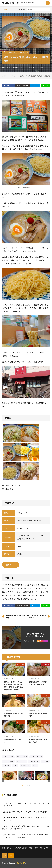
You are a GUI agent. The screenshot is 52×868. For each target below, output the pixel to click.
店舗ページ (10, 565)
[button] (3, 780)
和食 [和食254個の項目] (16, 766)
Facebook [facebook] (9, 85)
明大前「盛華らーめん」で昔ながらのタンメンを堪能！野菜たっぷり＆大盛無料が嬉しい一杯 (13, 685)
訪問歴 (20, 554)
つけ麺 (16, 68)
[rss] (11, 856)
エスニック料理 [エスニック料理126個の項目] (23, 757)
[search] (48, 10)
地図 (40, 520)
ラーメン (7, 68)
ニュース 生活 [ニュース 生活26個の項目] (35, 761)
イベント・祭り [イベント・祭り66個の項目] (10, 757)
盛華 (42, 68)
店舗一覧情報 (7, 848)
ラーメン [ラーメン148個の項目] (46, 761)
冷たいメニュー (33, 68)
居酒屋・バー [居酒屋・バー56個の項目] (26, 766)
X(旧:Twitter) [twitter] (23, 85)
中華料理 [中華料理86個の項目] (8, 766)
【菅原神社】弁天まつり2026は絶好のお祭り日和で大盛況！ (25, 812)
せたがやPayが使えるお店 (23, 848)
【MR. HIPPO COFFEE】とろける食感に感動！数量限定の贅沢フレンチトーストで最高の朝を (25, 836)
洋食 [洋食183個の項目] (36, 766)
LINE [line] (46, 85)
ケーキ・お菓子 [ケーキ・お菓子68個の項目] (10, 761)
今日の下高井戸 (18, 3)
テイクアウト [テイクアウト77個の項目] (23, 761)
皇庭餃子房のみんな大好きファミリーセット (38, 683)
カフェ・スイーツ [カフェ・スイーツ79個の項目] (37, 757)
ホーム (6, 76)
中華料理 (46, 664)
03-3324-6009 (23, 528)
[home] (5, 856)
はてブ (36, 85)
